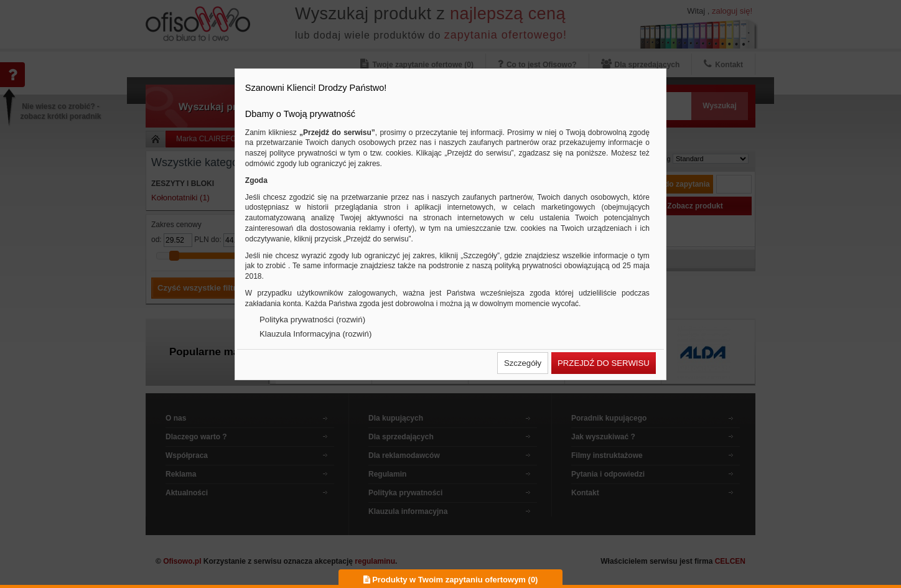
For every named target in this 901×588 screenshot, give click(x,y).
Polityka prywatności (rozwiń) (312, 320)
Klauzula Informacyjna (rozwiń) (315, 334)
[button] (523, 363)
